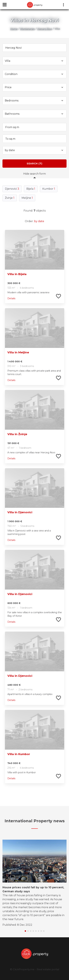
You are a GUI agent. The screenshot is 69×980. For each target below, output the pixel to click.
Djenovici (12, 189)
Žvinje (10, 198)
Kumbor (49, 189)
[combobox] (34, 61)
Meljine (27, 198)
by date (39, 221)
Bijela (31, 189)
